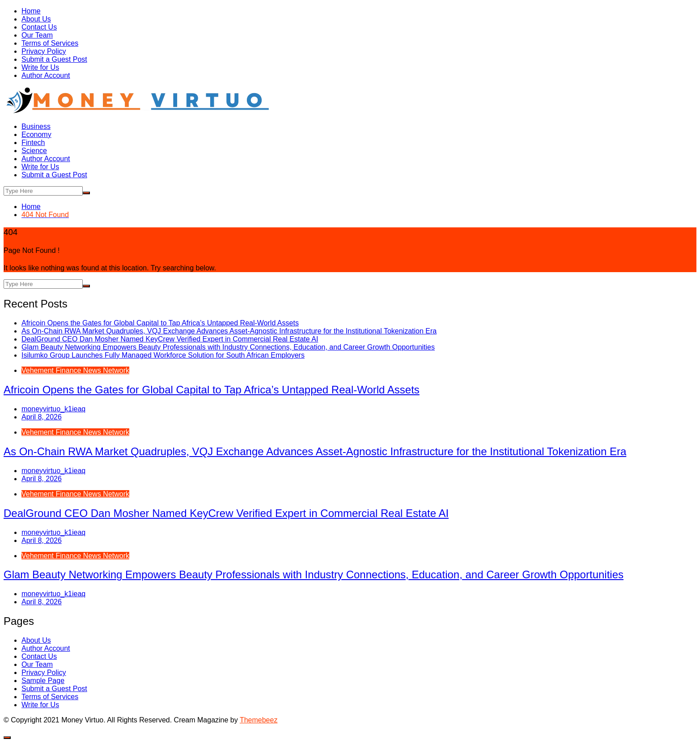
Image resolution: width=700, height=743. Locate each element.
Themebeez (259, 720)
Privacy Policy (44, 51)
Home (31, 11)
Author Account (46, 75)
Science (34, 151)
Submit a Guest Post (54, 59)
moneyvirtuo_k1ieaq (53, 409)
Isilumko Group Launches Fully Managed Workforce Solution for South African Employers (163, 355)
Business (36, 126)
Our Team (37, 35)
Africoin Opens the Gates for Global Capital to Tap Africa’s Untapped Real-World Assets (160, 323)
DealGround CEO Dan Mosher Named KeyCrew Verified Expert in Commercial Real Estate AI (170, 339)
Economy (36, 135)
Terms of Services (50, 43)
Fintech (33, 143)
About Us (36, 19)
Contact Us (39, 27)
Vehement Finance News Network (75, 370)
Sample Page (43, 681)
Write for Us (40, 67)
